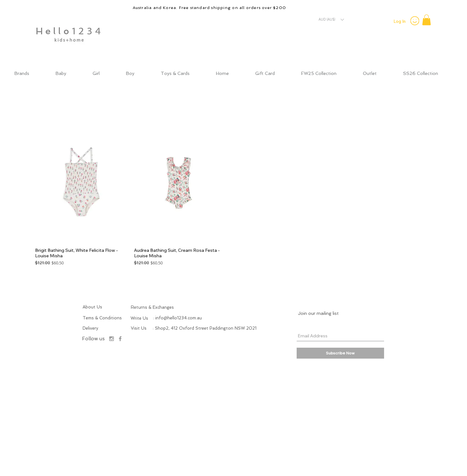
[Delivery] (95, 328)
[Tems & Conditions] (103, 318)
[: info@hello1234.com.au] (177, 318)
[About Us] (97, 307)
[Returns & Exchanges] (164, 307)
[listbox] (331, 20)
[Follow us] (94, 339)
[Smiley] (415, 21)
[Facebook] (120, 339)
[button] (331, 20)
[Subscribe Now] (340, 353)
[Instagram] (112, 339)
